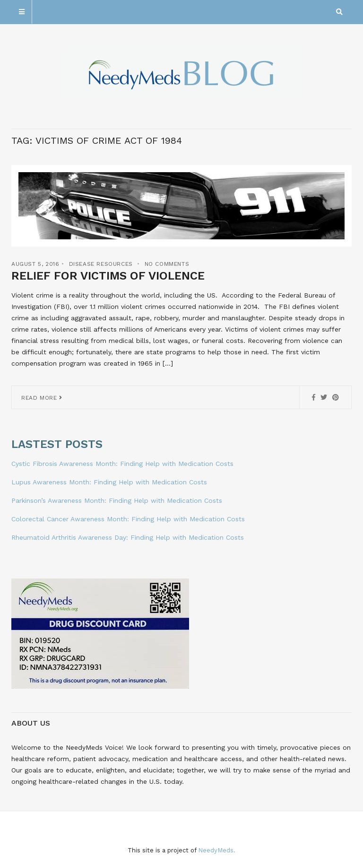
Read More (42, 398)
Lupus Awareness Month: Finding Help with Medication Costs (109, 482)
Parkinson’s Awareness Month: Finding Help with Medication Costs (117, 500)
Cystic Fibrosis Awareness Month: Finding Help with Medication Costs (122, 464)
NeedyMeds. (217, 850)
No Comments (167, 264)
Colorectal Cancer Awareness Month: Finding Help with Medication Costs (128, 519)
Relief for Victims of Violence (108, 276)
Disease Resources (101, 264)
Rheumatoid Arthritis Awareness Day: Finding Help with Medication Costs (128, 537)
